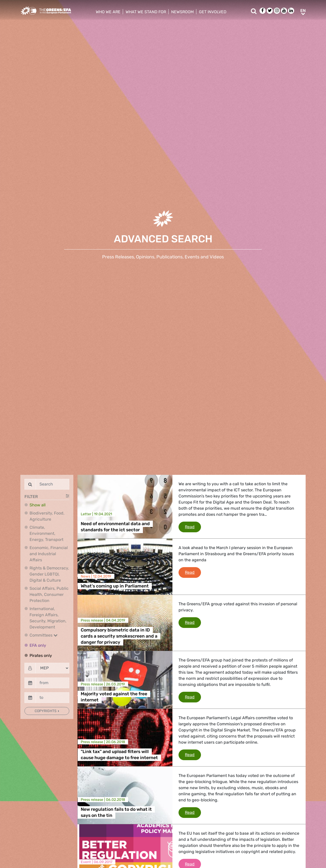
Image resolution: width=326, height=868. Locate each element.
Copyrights (46, 711)
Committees (44, 635)
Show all (38, 505)
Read (193, 526)
